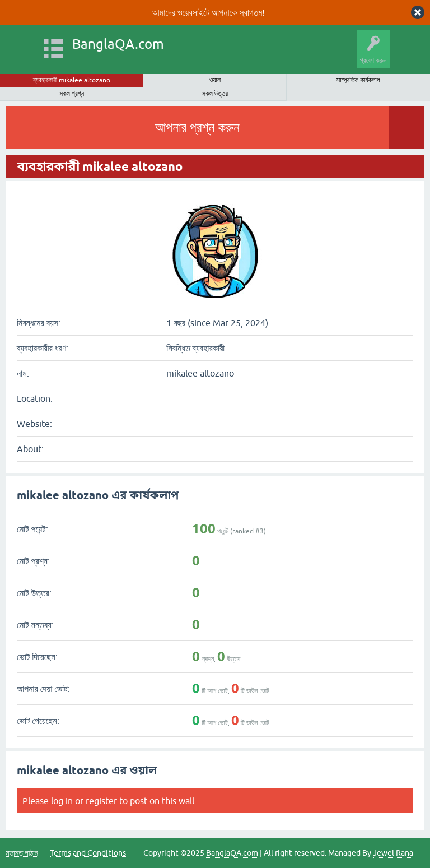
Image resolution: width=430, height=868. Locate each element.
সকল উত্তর (215, 94)
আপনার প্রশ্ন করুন (197, 127)
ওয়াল (215, 80)
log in (62, 801)
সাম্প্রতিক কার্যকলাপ (358, 80)
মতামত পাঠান (22, 853)
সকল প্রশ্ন (72, 94)
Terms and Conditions (88, 853)
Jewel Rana (393, 853)
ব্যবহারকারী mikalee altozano (72, 80)
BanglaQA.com (118, 44)
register (101, 801)
